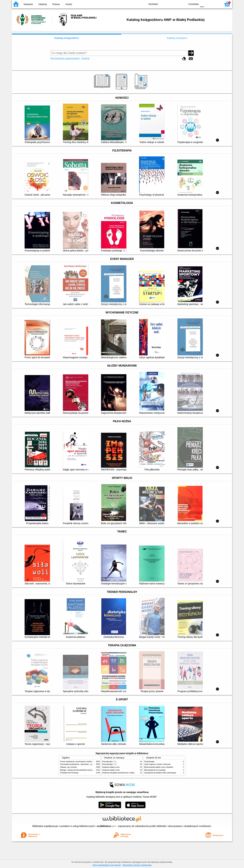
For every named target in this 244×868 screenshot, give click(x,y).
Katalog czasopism (177, 38)
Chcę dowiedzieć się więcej (107, 865)
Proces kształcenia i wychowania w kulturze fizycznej (80, 762)
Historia (43, 4)
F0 (202, 4)
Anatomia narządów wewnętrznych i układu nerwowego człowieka (127, 773)
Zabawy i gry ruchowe (68, 767)
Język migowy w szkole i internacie (157, 764)
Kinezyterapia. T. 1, (109, 762)
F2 (216, 4)
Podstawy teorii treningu (69, 773)
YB (176, 4)
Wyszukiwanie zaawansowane (65, 58)
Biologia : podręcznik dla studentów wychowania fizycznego (83, 770)
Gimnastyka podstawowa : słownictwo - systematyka (80, 764)
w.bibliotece (106, 826)
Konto (69, 4)
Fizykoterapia (149, 762)
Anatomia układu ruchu (111, 767)
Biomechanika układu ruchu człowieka (159, 767)
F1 (208, 4)
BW (169, 4)
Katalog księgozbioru (67, 38)
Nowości (28, 4)
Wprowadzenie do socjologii (155, 770)
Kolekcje (85, 58)
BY (183, 4)
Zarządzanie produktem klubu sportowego (160, 773)
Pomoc (56, 4)
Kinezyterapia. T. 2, (109, 764)
